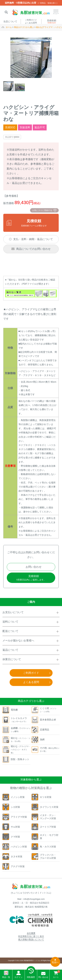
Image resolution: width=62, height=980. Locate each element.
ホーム (9, 27)
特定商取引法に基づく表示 (31, 936)
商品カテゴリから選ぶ (24, 27)
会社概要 (31, 933)
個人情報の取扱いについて (31, 939)
